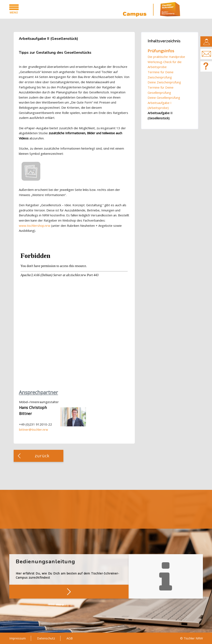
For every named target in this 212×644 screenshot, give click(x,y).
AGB (70, 638)
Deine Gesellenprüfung (164, 98)
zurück (42, 456)
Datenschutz (46, 638)
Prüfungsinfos (161, 51)
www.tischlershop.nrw (35, 226)
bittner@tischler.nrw (34, 429)
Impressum (17, 638)
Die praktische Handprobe (166, 57)
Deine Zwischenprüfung (164, 82)
